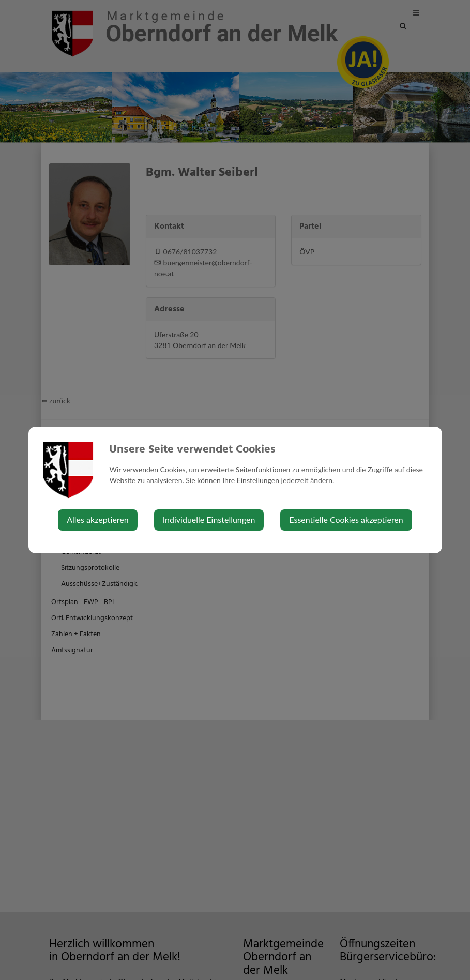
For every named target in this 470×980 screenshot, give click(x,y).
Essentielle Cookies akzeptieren (346, 519)
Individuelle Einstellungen (209, 519)
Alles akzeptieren (97, 519)
